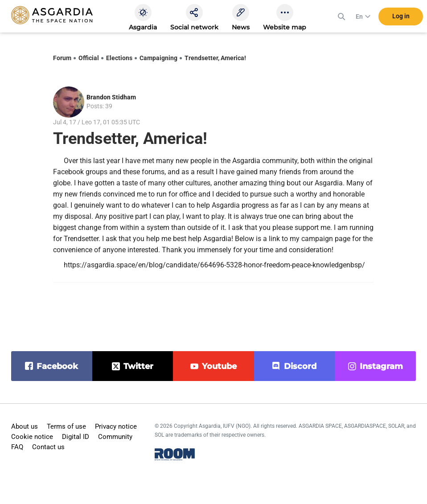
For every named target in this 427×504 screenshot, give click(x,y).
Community (115, 437)
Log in (401, 17)
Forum (62, 58)
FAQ (17, 447)
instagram (381, 366)
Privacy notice (116, 426)
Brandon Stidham (111, 97)
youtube (219, 366)
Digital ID (76, 437)
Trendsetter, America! (215, 58)
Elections (119, 58)
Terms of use (66, 426)
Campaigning (158, 58)
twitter (138, 366)
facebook (57, 366)
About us (25, 426)
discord (300, 366)
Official (89, 58)
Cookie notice (32, 437)
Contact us (48, 447)
